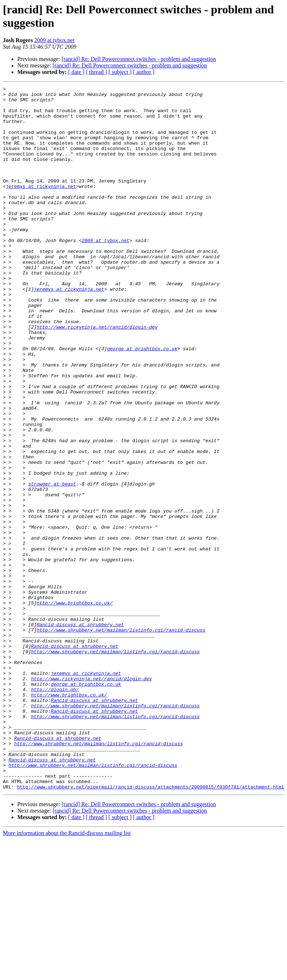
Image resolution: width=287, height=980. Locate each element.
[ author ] (144, 72)
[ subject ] (120, 72)
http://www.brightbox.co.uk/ (75, 707)
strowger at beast (52, 564)
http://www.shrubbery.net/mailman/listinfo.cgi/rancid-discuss (121, 739)
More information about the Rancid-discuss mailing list (67, 974)
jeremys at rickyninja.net (41, 207)
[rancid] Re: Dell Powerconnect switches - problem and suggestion (139, 59)
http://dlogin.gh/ (55, 810)
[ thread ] (96, 72)
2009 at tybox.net (54, 40)
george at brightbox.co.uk (142, 401)
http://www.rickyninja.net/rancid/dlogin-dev (97, 375)
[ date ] (76, 72)
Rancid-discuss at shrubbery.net (80, 733)
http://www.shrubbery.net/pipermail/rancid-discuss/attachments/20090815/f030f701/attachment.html (151, 927)
